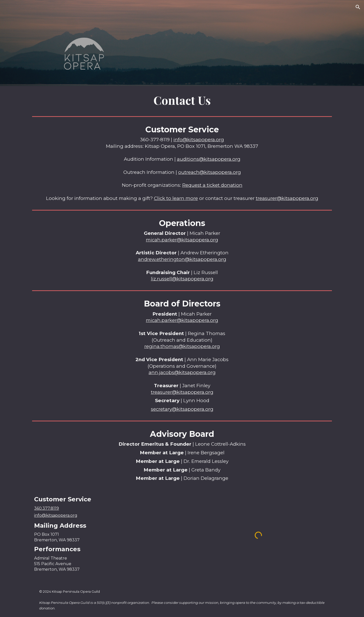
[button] (358, 7)
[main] (182, 100)
